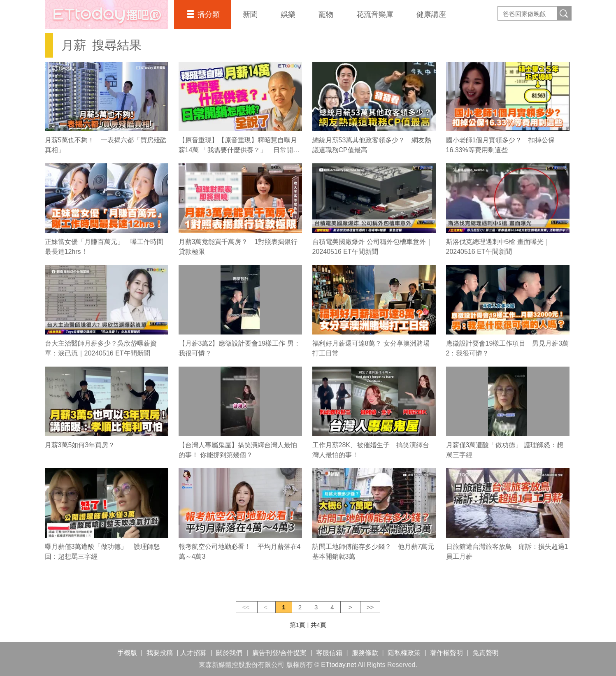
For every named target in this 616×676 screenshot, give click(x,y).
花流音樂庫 (375, 14)
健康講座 (431, 14)
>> (370, 607)
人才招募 (193, 653)
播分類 (209, 14)
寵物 (326, 14)
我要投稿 (160, 653)
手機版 (127, 653)
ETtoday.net (338, 665)
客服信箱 (329, 653)
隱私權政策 (404, 653)
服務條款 (365, 653)
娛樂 (288, 14)
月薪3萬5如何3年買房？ (80, 445)
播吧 (107, 14)
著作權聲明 (446, 653)
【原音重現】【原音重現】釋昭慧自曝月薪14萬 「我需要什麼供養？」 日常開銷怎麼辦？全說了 (239, 150)
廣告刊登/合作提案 (279, 653)
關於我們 (229, 653)
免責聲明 (486, 653)
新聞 (250, 14)
